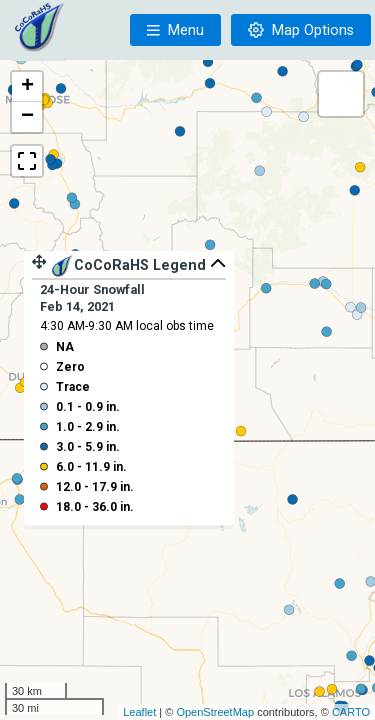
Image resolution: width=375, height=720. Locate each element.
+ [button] (27, 87)
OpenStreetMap (215, 712)
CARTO (351, 712)
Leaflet (139, 712)
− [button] (27, 117)
